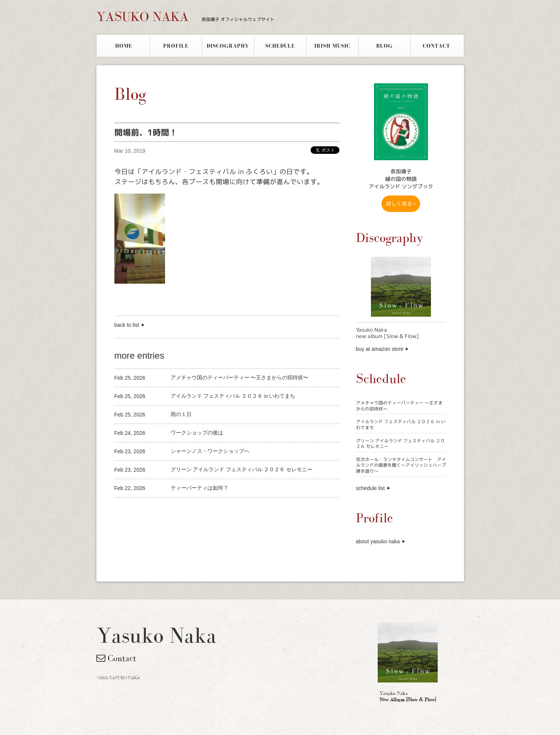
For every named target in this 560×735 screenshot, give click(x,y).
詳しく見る (401, 204)
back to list (127, 325)
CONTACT (436, 46)
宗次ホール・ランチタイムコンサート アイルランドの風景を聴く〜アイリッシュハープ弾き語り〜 (401, 465)
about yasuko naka (378, 541)
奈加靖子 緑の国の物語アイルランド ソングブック (401, 179)
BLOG (384, 46)
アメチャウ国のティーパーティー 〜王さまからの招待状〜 (399, 406)
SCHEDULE (280, 46)
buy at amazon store (380, 349)
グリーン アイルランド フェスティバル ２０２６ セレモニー (400, 444)
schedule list (370, 488)
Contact (116, 658)
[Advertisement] (202, 510)
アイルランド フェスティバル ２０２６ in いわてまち (401, 425)
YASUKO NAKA (185, 17)
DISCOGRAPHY (228, 46)
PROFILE (176, 46)
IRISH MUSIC (332, 46)
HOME (124, 46)
